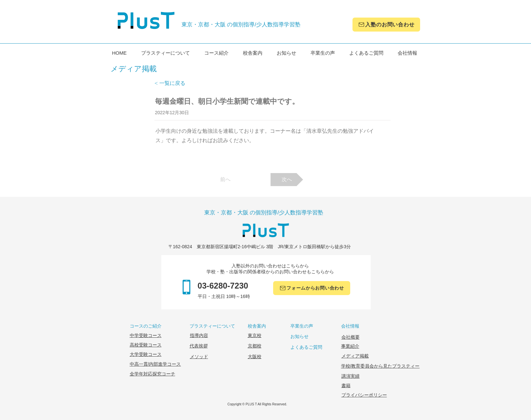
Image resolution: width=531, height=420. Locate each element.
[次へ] (287, 180)
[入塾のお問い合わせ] (386, 25)
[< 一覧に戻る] (176, 83)
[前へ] (225, 180)
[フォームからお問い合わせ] (312, 288)
